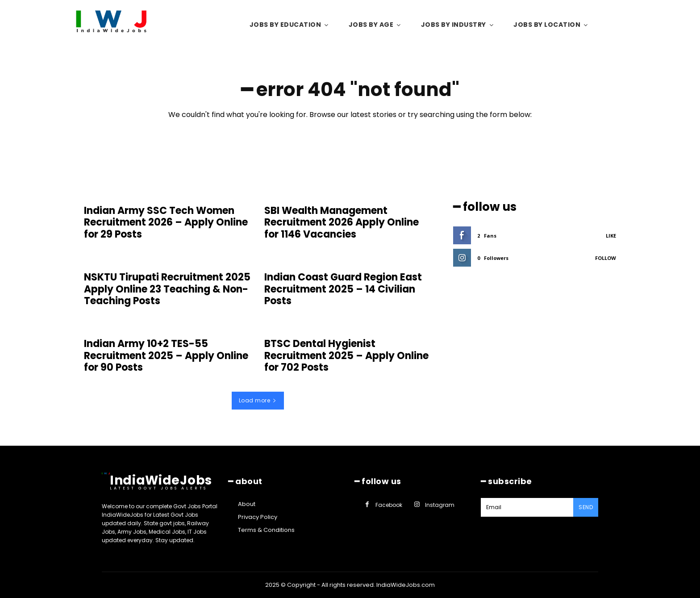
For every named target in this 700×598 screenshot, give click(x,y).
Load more (258, 400)
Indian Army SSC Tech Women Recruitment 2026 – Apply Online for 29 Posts (166, 222)
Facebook (389, 505)
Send (586, 507)
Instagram (440, 505)
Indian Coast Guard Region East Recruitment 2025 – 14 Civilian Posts (343, 289)
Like (611, 236)
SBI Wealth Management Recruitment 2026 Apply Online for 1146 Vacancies (342, 222)
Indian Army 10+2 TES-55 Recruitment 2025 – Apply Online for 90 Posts (166, 355)
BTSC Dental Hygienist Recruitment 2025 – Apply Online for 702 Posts (346, 355)
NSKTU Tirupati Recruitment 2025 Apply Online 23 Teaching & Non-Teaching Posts (167, 289)
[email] (527, 507)
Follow (606, 258)
